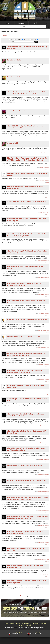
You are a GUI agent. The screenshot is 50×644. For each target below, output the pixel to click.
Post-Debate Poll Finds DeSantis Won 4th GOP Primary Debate (26, 480)
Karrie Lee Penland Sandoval (16, 111)
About (18, 623)
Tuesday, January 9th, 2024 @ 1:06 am (44, 459)
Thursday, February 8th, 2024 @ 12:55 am (43, 347)
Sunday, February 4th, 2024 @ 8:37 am (44, 364)
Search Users (5, 35)
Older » (22, 596)
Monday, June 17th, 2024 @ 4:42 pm (44, 137)
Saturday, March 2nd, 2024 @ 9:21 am (44, 228)
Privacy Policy (35, 623)
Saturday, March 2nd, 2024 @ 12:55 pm (44, 213)
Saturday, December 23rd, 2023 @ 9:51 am (43, 543)
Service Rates (25, 623)
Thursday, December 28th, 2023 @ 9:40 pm (43, 474)
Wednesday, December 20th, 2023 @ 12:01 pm (43, 560)
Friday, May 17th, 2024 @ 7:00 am (44, 152)
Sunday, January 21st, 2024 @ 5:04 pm (44, 393)
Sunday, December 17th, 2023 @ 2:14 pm (44, 590)
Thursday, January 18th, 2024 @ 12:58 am (43, 408)
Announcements (47, 73)
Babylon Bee (47, 332)
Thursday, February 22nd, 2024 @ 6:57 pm (43, 245)
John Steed (47, 183)
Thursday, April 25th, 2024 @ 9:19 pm (44, 181)
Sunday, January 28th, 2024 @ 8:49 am (44, 380)
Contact (12, 623)
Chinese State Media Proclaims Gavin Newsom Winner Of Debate (27, 319)
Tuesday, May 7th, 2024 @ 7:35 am (44, 167)
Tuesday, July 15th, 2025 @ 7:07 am (44, 54)
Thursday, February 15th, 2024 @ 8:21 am (43, 294)
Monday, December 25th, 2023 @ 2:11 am (43, 525)
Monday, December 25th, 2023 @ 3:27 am (43, 510)
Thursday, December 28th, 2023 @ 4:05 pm (43, 491)
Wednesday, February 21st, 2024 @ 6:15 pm (43, 260)
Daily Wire (48, 56)
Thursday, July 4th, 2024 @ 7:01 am (44, 120)
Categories (21, 23)
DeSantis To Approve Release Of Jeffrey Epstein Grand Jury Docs (27, 202)
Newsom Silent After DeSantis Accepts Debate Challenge (24, 465)
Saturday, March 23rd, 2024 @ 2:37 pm (44, 196)
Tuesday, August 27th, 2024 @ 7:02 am (44, 71)
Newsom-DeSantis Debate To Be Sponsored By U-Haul (23, 336)
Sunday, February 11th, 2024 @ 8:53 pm (44, 313)
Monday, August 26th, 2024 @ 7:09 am (44, 86)
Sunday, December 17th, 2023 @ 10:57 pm (43, 575)
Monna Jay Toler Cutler (14, 60)
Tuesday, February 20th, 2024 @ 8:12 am (44, 277)
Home (7, 23)
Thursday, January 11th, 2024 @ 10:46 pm (43, 442)
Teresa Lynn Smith (12, 143)
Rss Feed (28, 625)
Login (36, 23)
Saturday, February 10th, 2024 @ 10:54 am (43, 330)
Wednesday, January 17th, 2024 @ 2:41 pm (43, 425)
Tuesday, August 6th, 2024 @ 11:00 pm (44, 105)
